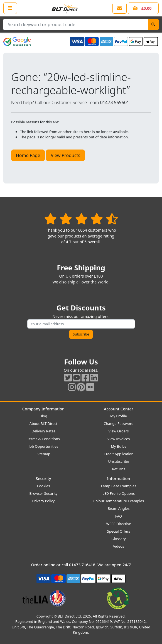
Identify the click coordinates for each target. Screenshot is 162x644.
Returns (118, 469)
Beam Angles (119, 508)
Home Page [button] (28, 155)
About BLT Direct (44, 423)
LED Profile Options (119, 493)
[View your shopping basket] (143, 8)
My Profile (119, 416)
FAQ (119, 516)
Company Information (43, 409)
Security (43, 478)
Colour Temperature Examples (119, 501)
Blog (43, 416)
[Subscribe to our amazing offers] (81, 324)
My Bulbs (119, 446)
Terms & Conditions (43, 439)
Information (118, 478)
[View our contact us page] (120, 8)
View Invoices (119, 439)
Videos (119, 546)
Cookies (43, 486)
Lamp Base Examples (119, 486)
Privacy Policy (44, 501)
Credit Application (119, 454)
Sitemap (43, 454)
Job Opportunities (43, 446)
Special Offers (119, 531)
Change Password (118, 423)
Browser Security (44, 493)
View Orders (119, 431)
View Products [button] (65, 155)
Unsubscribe (118, 461)
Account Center (119, 409)
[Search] (153, 25)
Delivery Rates (43, 431)
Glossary (119, 539)
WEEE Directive (118, 524)
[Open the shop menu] (10, 8)
